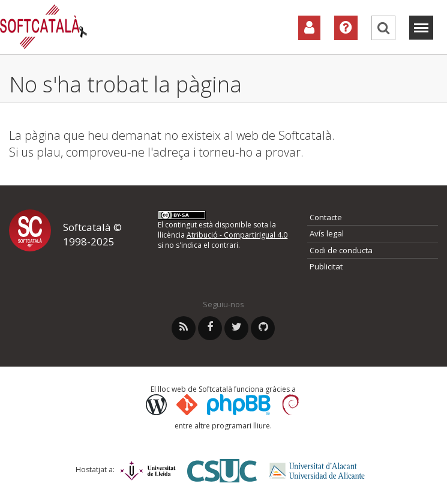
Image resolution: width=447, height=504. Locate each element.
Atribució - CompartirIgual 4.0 (237, 235)
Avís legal (327, 233)
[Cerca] (383, 28)
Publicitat (326, 266)
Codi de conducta (341, 250)
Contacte (326, 217)
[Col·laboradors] (309, 28)
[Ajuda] (346, 28)
